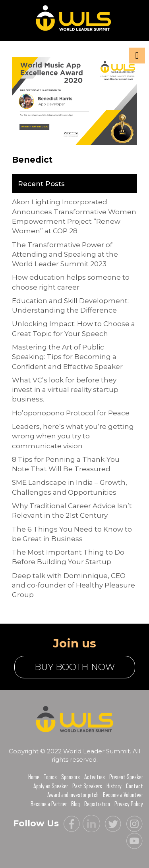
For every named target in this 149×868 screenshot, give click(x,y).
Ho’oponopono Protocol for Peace (71, 413)
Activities (95, 777)
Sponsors (71, 777)
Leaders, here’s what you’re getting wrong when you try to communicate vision (73, 436)
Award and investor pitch (73, 795)
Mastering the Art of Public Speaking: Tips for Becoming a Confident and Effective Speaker (67, 357)
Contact (134, 786)
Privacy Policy (129, 804)
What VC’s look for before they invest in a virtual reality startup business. (65, 390)
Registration (97, 804)
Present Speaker (126, 777)
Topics (50, 777)
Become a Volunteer (123, 795)
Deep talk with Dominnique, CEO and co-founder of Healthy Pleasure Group (74, 585)
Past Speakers (87, 786)
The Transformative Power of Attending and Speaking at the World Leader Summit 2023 (65, 254)
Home (34, 777)
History (114, 786)
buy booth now (75, 667)
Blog (75, 804)
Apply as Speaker (51, 786)
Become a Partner (49, 804)
